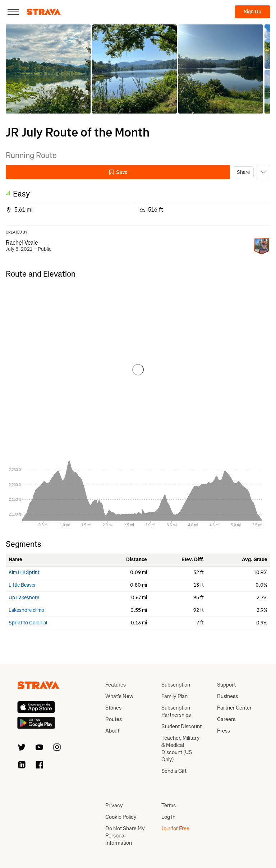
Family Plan (174, 696)
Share (243, 172)
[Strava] (44, 12)
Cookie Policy (121, 817)
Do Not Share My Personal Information (125, 836)
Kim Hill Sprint (24, 572)
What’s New (119, 696)
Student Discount (181, 726)
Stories (113, 708)
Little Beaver (22, 585)
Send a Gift (174, 771)
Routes (114, 719)
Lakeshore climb (26, 610)
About (112, 731)
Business (227, 696)
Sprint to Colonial (28, 623)
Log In (168, 817)
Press (224, 731)
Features (116, 685)
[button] (48, 69)
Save (118, 172)
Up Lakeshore (24, 598)
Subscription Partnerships (176, 711)
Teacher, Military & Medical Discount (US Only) (181, 749)
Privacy (114, 805)
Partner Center (234, 708)
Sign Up (252, 12)
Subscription (176, 685)
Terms (169, 805)
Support (226, 685)
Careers (226, 719)
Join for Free (175, 828)
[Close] (13, 12)
